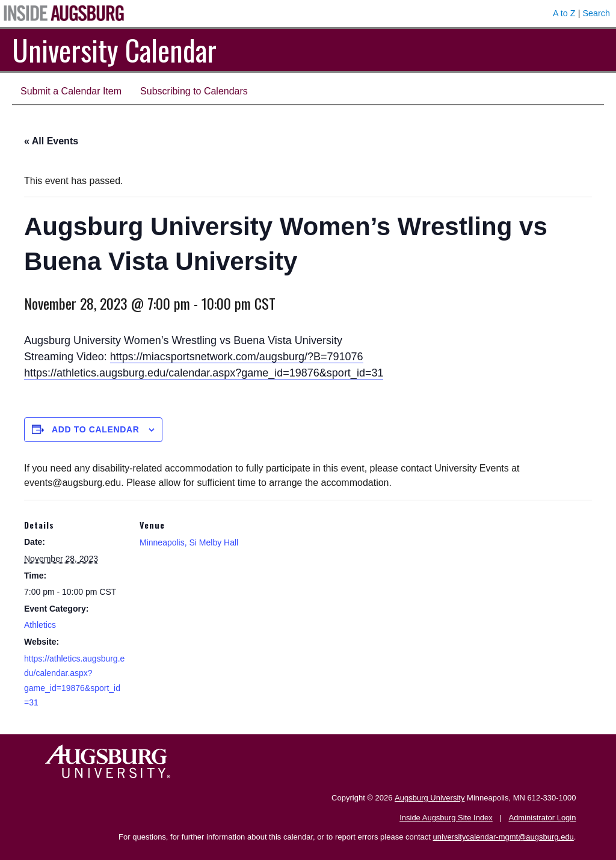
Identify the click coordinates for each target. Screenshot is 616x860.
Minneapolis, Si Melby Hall (189, 542)
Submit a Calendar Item (71, 91)
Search (596, 13)
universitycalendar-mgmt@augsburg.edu (504, 837)
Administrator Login (542, 818)
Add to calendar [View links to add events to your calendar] (96, 429)
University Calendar (114, 50)
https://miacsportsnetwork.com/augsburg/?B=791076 (237, 357)
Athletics (40, 625)
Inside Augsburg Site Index (446, 818)
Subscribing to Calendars (194, 91)
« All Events (51, 141)
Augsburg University (430, 798)
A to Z (564, 13)
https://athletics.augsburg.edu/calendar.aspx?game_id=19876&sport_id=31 (204, 373)
